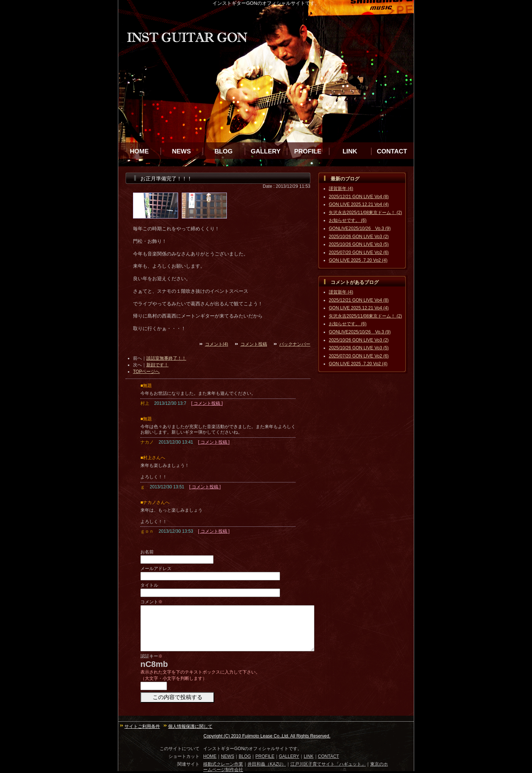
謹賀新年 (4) (341, 189)
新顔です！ (157, 365)
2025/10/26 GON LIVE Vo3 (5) (359, 244)
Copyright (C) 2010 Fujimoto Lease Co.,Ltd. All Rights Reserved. (267, 736)
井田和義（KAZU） (267, 764)
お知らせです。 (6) (348, 220)
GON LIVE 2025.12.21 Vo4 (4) (359, 204)
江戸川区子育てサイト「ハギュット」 (328, 764)
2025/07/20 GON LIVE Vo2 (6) (359, 252)
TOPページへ (146, 372)
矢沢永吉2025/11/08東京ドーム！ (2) (365, 213)
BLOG (223, 151)
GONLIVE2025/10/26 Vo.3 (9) (360, 228)
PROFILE (308, 151)
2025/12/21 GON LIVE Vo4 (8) (359, 197)
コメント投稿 (254, 344)
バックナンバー (295, 344)
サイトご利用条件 (142, 726)
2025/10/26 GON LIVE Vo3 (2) (359, 237)
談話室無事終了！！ (166, 358)
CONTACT (392, 151)
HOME (139, 151)
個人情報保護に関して (190, 726)
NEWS (182, 151)
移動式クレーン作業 (223, 764)
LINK (350, 151)
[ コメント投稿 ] (207, 403)
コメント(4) (217, 344)
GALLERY (266, 151)
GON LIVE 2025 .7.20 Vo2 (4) (358, 260)
